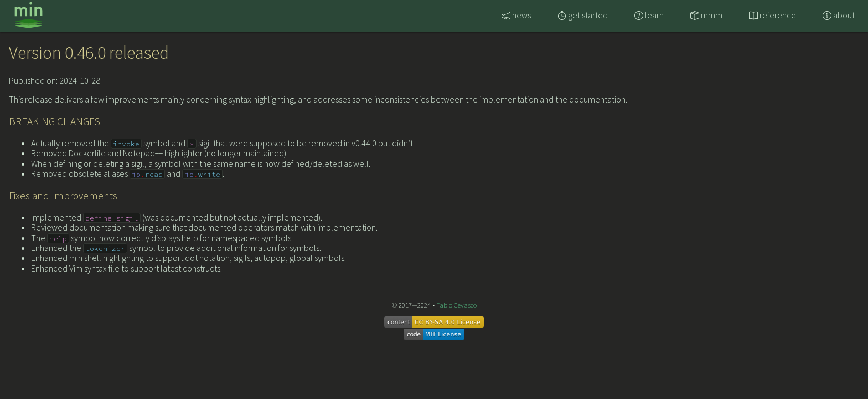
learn (649, 15)
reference (773, 15)
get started (583, 15)
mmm (706, 15)
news (516, 15)
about (839, 15)
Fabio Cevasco (456, 305)
